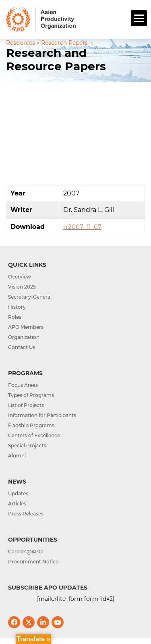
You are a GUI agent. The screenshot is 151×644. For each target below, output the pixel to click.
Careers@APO (25, 552)
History (17, 307)
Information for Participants (42, 415)
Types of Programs (31, 395)
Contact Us (22, 347)
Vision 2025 (22, 287)
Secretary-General (30, 297)
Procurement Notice (33, 562)
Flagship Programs (31, 425)
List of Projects (26, 405)
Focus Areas (23, 385)
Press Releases (26, 514)
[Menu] (139, 18)
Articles (17, 504)
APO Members (26, 327)
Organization (24, 337)
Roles (15, 317)
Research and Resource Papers (56, 59)
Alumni (17, 456)
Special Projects (27, 446)
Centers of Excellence (34, 435)
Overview (20, 277)
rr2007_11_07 (82, 227)
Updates (18, 493)
